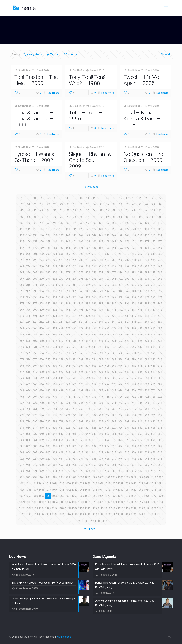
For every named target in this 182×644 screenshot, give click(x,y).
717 (101, 397)
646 (68, 378)
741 (114, 403)
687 (48, 390)
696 (107, 390)
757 (74, 409)
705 (22, 397)
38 (121, 204)
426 (68, 316)
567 (127, 353)
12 (94, 198)
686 (42, 390)
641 (35, 378)
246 (42, 266)
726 (160, 397)
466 (42, 328)
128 (134, 229)
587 (114, 359)
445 (48, 322)
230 (81, 260)
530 (28, 347)
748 (160, 403)
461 (153, 322)
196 (147, 248)
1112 (94, 508)
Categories (33, 54)
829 (114, 428)
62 (134, 210)
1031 (140, 484)
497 (101, 335)
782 (94, 415)
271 (61, 273)
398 (28, 310)
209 (88, 254)
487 (35, 335)
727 (22, 403)
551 (22, 353)
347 (127, 291)
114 (42, 229)
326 (134, 285)
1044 (81, 490)
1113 (101, 508)
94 (55, 223)
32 (81, 204)
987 (140, 471)
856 (147, 434)
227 (61, 260)
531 (35, 347)
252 (81, 266)
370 (134, 297)
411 (114, 310)
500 (121, 335)
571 (153, 353)
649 (88, 378)
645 (61, 378)
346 (121, 291)
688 (55, 390)
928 (42, 459)
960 (107, 465)
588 (121, 359)
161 (61, 241)
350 (147, 291)
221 (22, 260)
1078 (160, 496)
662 (28, 384)
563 (101, 353)
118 (68, 229)
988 (147, 471)
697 (114, 390)
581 (74, 359)
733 (61, 403)
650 (94, 378)
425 (61, 316)
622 (55, 372)
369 (127, 297)
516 (81, 341)
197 (153, 248)
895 (114, 446)
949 (35, 465)
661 (22, 384)
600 (55, 366)
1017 (48, 484)
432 (107, 316)
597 (35, 366)
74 (68, 217)
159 (48, 241)
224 (42, 260)
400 (42, 310)
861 (35, 440)
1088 (81, 502)
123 (101, 229)
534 (55, 347)
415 (140, 310)
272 (68, 273)
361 (74, 297)
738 (94, 403)
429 (88, 316)
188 (94, 248)
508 (28, 341)
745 (140, 403)
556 (55, 353)
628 (94, 372)
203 (48, 254)
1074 (134, 496)
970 (28, 471)
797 (48, 421)
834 (147, 428)
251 (74, 266)
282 (134, 273)
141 (74, 235)
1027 (114, 484)
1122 (160, 508)
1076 (147, 496)
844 (68, 434)
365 (101, 297)
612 (134, 366)
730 (42, 403)
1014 (28, 484)
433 (114, 316)
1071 (114, 496)
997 (61, 477)
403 (61, 310)
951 (48, 465)
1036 (28, 490)
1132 (81, 515)
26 (42, 204)
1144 (160, 515)
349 (140, 291)
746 (147, 403)
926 (28, 459)
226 (55, 260)
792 (160, 415)
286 (160, 273)
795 (35, 421)
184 (68, 248)
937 (101, 459)
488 (42, 335)
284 (147, 273)
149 (127, 235)
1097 (140, 502)
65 (153, 210)
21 (153, 198)
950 (42, 465)
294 (68, 279)
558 (68, 353)
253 (88, 266)
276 (94, 273)
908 (55, 453)
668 (68, 384)
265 (22, 273)
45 (22, 210)
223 (35, 260)
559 (74, 353)
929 (48, 459)
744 (134, 403)
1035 (22, 490)
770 (160, 409)
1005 (114, 477)
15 (114, 198)
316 (68, 285)
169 (114, 241)
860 (28, 440)
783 (101, 415)
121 (88, 229)
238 (134, 260)
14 (107, 198)
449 (74, 322)
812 (147, 421)
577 (48, 359)
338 (68, 291)
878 (147, 440)
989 (153, 471)
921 (140, 453)
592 (147, 359)
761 (101, 409)
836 (160, 428)
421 (35, 316)
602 (68, 366)
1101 (22, 508)
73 (61, 217)
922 (147, 453)
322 (107, 285)
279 (114, 273)
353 (22, 297)
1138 (121, 515)
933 (74, 459)
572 (160, 353)
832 (134, 428)
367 (114, 297)
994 (42, 477)
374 (160, 297)
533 (48, 347)
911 (74, 453)
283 (140, 273)
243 (22, 266)
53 (74, 210)
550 (160, 347)
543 (114, 347)
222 (28, 260)
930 (55, 459)
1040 (55, 490)
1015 (35, 484)
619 (35, 372)
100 (94, 223)
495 (88, 335)
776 (55, 415)
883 (35, 446)
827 (101, 428)
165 (88, 241)
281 (127, 273)
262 (147, 266)
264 (160, 266)
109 (153, 223)
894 (107, 446)
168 (107, 241)
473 (88, 328)
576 (42, 359)
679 (140, 384)
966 (147, 465)
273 (74, 273)
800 (68, 421)
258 (121, 266)
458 (134, 322)
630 (107, 372)
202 (42, 254)
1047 (101, 490)
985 (127, 471)
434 (121, 316)
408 (94, 310)
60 (121, 210)
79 (101, 217)
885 (48, 446)
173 (140, 241)
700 (134, 390)
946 (160, 459)
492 (68, 335)
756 (68, 409)
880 (160, 440)
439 (153, 316)
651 (101, 378)
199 (22, 254)
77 (88, 217)
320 (94, 285)
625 (74, 372)
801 (74, 421)
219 (153, 254)
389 (114, 304)
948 (28, 465)
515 (74, 341)
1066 (81, 496)
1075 (140, 496)
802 (81, 421)
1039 (48, 490)
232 (94, 260)
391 (127, 304)
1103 (35, 508)
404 (68, 310)
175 (153, 241)
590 (134, 359)
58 (107, 210)
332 (28, 291)
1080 (28, 502)
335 (48, 291)
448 (68, 322)
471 (74, 328)
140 (68, 235)
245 (35, 266)
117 (61, 229)
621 (48, 372)
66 (160, 210)
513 (61, 341)
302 (121, 279)
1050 (121, 490)
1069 (101, 496)
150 (134, 235)
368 (121, 297)
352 (160, 291)
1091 (101, 502)
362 (81, 297)
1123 (22, 515)
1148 (98, 521)
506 (160, 335)
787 (127, 415)
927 (35, 459)
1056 (160, 490)
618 (28, 372)
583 (88, 359)
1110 (81, 508)
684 (28, 390)
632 (121, 372)
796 (42, 421)
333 (35, 291)
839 (35, 434)
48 (42, 210)
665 (48, 384)
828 (107, 428)
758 (81, 409)
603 (74, 366)
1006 (121, 477)
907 (48, 453)
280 (121, 273)
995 (48, 477)
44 (160, 204)
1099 (153, 502)
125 (114, 229)
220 (160, 254)
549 (153, 347)
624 (68, 372)
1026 (107, 484)
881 (22, 446)
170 (121, 241)
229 (74, 260)
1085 (61, 502)
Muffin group (64, 637)
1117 (127, 508)
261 (140, 266)
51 (61, 210)
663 (35, 384)
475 (101, 328)
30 (68, 204)
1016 (42, 484)
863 (48, 440)
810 (134, 421)
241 (153, 260)
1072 (121, 496)
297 (88, 279)
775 (48, 415)
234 (107, 260)
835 (153, 428)
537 (74, 347)
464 (28, 328)
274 (81, 273)
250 (68, 266)
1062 (55, 496)
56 (94, 210)
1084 (55, 502)
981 (101, 471)
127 (127, 229)
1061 (48, 496)
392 (134, 304)
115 (48, 229)
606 (94, 366)
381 (61, 304)
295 (74, 279)
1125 (35, 515)
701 (140, 390)
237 (127, 260)
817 (35, 428)
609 (114, 366)
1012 (160, 477)
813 (153, 421)
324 (121, 285)
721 (127, 397)
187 (88, 248)
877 (140, 440)
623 (61, 372)
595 (22, 366)
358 (55, 297)
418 (160, 310)
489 (48, 335)
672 (94, 384)
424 (55, 316)
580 (68, 359)
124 (107, 229)
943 (140, 459)
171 (127, 241)
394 (147, 304)
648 (81, 378)
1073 (127, 496)
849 (101, 434)
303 (127, 279)
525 (140, 341)
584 (94, 359)
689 (61, 390)
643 (48, 378)
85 (140, 217)
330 (160, 285)
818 (42, 428)
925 (22, 459)
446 (55, 322)
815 (22, 428)
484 (160, 328)
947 (22, 465)
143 (88, 235)
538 (81, 347)
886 (55, 446)
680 (147, 384)
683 (22, 390)
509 (35, 341)
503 (140, 335)
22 (160, 198)
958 (94, 465)
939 (114, 459)
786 (121, 415)
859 (22, 440)
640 (28, 378)
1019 (61, 484)
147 (114, 235)
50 (55, 210)
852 (121, 434)
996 (55, 477)
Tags (53, 54)
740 (107, 403)
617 (22, 372)
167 (101, 241)
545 (127, 347)
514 (68, 341)
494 (81, 335)
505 (153, 335)
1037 (35, 490)
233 (101, 260)
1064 (68, 496)
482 (147, 328)
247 (48, 266)
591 (140, 359)
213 (114, 254)
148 (121, 235)
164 (81, 241)
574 (28, 359)
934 (81, 459)
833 (140, 428)
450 (81, 322)
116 (55, 229)
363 (88, 297)
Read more (53, 93)
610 (121, 366)
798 (55, 421)
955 (74, 465)
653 (114, 378)
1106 (55, 508)
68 (28, 217)
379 (48, 304)
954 (68, 465)
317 (74, 285)
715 (88, 397)
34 (94, 204)
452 (94, 322)
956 (81, 465)
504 (147, 335)
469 (61, 328)
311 (35, 285)
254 (94, 266)
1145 (78, 521)
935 (88, 459)
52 (68, 210)
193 (127, 248)
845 (74, 434)
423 (48, 316)
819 (48, 428)
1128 (55, 515)
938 (107, 459)
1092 (107, 502)
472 (81, 328)
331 (22, 291)
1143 (153, 515)
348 (134, 291)
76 (81, 217)
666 (55, 384)
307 (153, 279)
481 (140, 328)
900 (147, 446)
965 (140, 465)
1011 (153, 477)
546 (134, 347)
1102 (28, 508)
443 (35, 322)
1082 (42, 502)
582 (81, 359)
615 (153, 366)
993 (35, 477)
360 (68, 297)
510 (42, 341)
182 (55, 248)
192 (121, 248)
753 (48, 409)
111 (22, 229)
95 (61, 223)
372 (147, 297)
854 (134, 434)
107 (140, 223)
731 (48, 403)
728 (28, 403)
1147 (91, 521)
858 (160, 434)
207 (74, 254)
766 (134, 409)
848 (94, 434)
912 (81, 453)
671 (88, 384)
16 (121, 198)
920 (134, 453)
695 (101, 390)
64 (147, 210)
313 (48, 285)
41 (140, 204)
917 (114, 453)
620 (42, 372)
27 (48, 204)
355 (35, 297)
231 (88, 260)
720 (121, 397)
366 (107, 297)
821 (61, 428)
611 (127, 366)
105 (127, 223)
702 (147, 390)
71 (48, 217)
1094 (121, 502)
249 (61, 266)
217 (140, 254)
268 (42, 273)
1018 (55, 484)
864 (55, 440)
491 (61, 335)
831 (127, 428)
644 (55, 378)
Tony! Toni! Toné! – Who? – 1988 (90, 80)
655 (127, 378)
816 (28, 428)
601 (61, 366)
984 (121, 471)
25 (35, 204)
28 (55, 204)
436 (134, 316)
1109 (74, 508)
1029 (127, 484)
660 (160, 378)
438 (147, 316)
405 (74, 310)
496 (94, 335)
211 (101, 254)
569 (140, 353)
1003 (101, 477)
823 (74, 428)
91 (35, 223)
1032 (147, 484)
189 (101, 248)
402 (55, 310)
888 (68, 446)
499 (114, 335)
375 (22, 304)
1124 (28, 515)
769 (153, 409)
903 (22, 453)
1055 (153, 490)
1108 (68, 508)
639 (22, 378)
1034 (160, 484)
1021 (74, 484)
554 (42, 353)
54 (81, 210)
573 (22, 359)
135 (35, 235)
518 (94, 341)
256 (107, 266)
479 (127, 328)
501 (127, 335)
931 (61, 459)
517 (88, 341)
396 (160, 304)
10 (81, 198)
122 (94, 229)
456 (121, 322)
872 (107, 440)
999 (74, 477)
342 (94, 291)
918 (121, 453)
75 (74, 217)
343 (101, 291)
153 (153, 235)
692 (81, 390)
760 (94, 409)
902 (160, 446)
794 (28, 421)
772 (28, 415)
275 (88, 273)
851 (114, 434)
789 (140, 415)
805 (101, 421)
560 (81, 353)
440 (160, 316)
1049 (114, 490)
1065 (74, 496)
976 (68, 471)
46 (28, 210)
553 (35, 353)
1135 (101, 515)
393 (140, 304)
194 (134, 248)
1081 (35, 502)
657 (140, 378)
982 (107, 471)
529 (22, 347)
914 (94, 453)
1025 (101, 484)
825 (88, 428)
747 (153, 403)
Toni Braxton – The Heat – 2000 (36, 80)
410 (107, 310)
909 (61, 453)
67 (22, 217)
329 (153, 285)
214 (121, 254)
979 (88, 471)
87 (153, 217)
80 (107, 217)
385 (88, 304)
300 (107, 279)
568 (134, 353)
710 (55, 397)
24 (28, 204)
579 (61, 359)
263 (153, 266)
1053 (140, 490)
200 (28, 254)
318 (81, 285)
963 (127, 465)
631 (114, 372)
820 (55, 428)
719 (114, 397)
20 (147, 198)
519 (101, 341)
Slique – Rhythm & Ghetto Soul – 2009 (90, 160)
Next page (91, 528)
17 (127, 198)
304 (134, 279)
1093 (114, 502)
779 (74, 415)
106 (134, 223)
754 (55, 409)
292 (55, 279)
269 (48, 273)
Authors (70, 54)
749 (22, 409)
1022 (81, 484)
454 (107, 322)
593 (153, 359)
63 (140, 210)
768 (147, 409)
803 (88, 421)
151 (140, 235)
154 (160, 235)
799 (61, 421)
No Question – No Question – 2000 (144, 157)
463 (22, 328)
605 (88, 366)
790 (147, 415)
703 (153, 390)
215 (127, 254)
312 (42, 285)
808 (121, 421)
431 (101, 316)
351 (153, 291)
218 (147, 254)
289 (35, 279)
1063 (61, 496)
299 (101, 279)
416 (147, 310)
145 (101, 235)
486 (28, 335)
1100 (160, 502)
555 (48, 353)
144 (94, 235)
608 (107, 366)
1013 (22, 484)
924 (160, 453)
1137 (114, 515)
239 (140, 260)
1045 (88, 490)
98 (81, 223)
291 (48, 279)
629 (101, 372)
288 (28, 279)
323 (114, 285)
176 (160, 241)
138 (55, 235)
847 (88, 434)
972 (42, 471)
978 (81, 471)
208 (81, 254)
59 (114, 210)
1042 (68, 490)
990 (160, 471)
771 (22, 415)
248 (55, 266)
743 (127, 403)
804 (94, 421)
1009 (140, 477)
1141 (140, 515)
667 (61, 384)
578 (55, 359)
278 (107, 273)
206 (68, 254)
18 (134, 198)
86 (147, 217)
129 (140, 229)
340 (81, 291)
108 (147, 223)
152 (147, 235)
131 (153, 229)
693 (88, 390)
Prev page (91, 187)
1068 (94, 496)
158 (42, 241)
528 (160, 341)
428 (81, 316)
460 (147, 322)
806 (107, 421)
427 (74, 316)
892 (94, 446)
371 (140, 297)
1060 (42, 496)
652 (107, 378)
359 (61, 297)
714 (81, 397)
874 (121, 440)
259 (127, 266)
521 (114, 341)
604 (81, 366)
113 (35, 229)
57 (101, 210)
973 (48, 471)
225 (48, 260)
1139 (127, 515)
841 (48, 434)
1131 (74, 515)
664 (42, 384)
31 (74, 204)
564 (107, 353)
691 (74, 390)
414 (134, 310)
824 (81, 428)
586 (107, 359)
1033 (153, 484)
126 (121, 229)
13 (101, 198)
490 (55, 335)
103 (114, 223)
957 (88, 465)
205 (61, 254)
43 (153, 204)
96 (68, 223)
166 (94, 241)
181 (48, 248)
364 (94, 297)
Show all (164, 54)
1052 (134, 490)
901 (153, 446)
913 (88, 453)
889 (74, 446)
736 (81, 403)
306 (147, 279)
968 (160, 465)
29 (61, 204)
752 (42, 409)
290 (42, 279)
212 (107, 254)
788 (134, 415)
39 (127, 204)
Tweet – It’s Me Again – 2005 (141, 80)
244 (28, 266)
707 (35, 397)
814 (160, 421)
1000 (81, 477)
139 (61, 235)
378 (42, 304)
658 (147, 378)
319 (88, 285)
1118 (134, 508)
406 (81, 310)
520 (107, 341)
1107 (61, 508)
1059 (35, 496)
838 (28, 434)
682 (160, 384)
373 (153, 297)
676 (121, 384)
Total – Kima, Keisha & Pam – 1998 (142, 119)
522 (121, 341)
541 (101, 347)
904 (28, 453)
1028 (121, 484)
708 (42, 397)
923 (153, 453)
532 (42, 347)
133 (22, 235)
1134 (94, 515)
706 (28, 397)
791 (153, 415)
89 (22, 223)
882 (28, 446)
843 (61, 434)
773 (35, 415)
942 (134, 459)
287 (22, 279)
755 (61, 409)
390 (121, 304)
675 (114, 384)
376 (28, 304)
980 (94, 471)
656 (134, 378)
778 (68, 415)
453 (101, 322)
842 (55, 434)
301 (114, 279)
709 (48, 397)
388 (107, 304)
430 (94, 316)
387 (101, 304)
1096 (134, 502)
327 (140, 285)
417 (153, 310)
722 (134, 397)
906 (42, 453)
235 (114, 260)
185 (74, 248)
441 (22, 322)
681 (153, 384)
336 (55, 291)
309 (22, 285)
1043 (74, 490)
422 (42, 316)
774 (42, 415)
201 (35, 254)
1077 (153, 496)
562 (94, 353)
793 (22, 421)
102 (107, 223)
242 (160, 260)
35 (101, 204)
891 (88, 446)
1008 (134, 477)
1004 (107, 477)
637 (153, 372)
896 (121, 446)
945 (153, 459)
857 (153, 434)
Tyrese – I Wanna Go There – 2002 (34, 157)
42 (147, 204)
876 (134, 440)
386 (94, 304)
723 (140, 397)
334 (42, 291)
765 (127, 409)
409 (101, 310)
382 (68, 304)
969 (22, 471)
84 (134, 217)
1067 (88, 496)
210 (94, 254)
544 (121, 347)
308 (160, 279)
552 (28, 353)
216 (134, 254)
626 (81, 372)
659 (153, 378)
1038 (42, 490)
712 (68, 397)
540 (94, 347)
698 (121, 390)
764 (121, 409)
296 (81, 279)
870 (94, 440)
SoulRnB (23, 70)
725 (153, 397)
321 (101, 285)
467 (48, 328)
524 (134, 341)
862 (42, 440)
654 (121, 378)
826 (94, 428)
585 (101, 359)
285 (153, 273)
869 (88, 440)
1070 (107, 496)
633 (127, 372)
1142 (147, 515)
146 (107, 235)
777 (61, 415)
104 (121, 223)
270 (55, 273)
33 (88, 204)
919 (127, 453)
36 (107, 204)
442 (28, 322)
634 (134, 372)
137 (48, 235)
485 (22, 335)
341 (88, 291)
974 (55, 471)
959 (101, 465)
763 (114, 409)
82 (121, 217)
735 (74, 403)
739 (101, 403)
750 (28, 409)
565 (114, 353)
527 (153, 341)
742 (121, 403)
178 (28, 248)
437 (140, 316)
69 (35, 217)
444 (42, 322)
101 (101, 223)
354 (28, 297)
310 (28, 285)
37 (114, 204)
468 (55, 328)
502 (134, 335)
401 (48, 310)
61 (127, 210)
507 (22, 341)
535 (61, 347)
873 (114, 440)
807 (114, 421)
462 (160, 322)
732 (55, 403)
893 (101, 446)
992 (28, 477)
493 (74, 335)
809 (127, 421)
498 (107, 335)
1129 (61, 515)
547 (140, 347)
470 (68, 328)
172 (134, 241)
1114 (107, 508)
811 (140, 421)
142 (81, 235)
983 (114, 471)
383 (74, 304)
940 (121, 459)
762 (107, 409)
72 (55, 217)
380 (55, 304)
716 (94, 397)
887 (61, 446)
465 (35, 328)
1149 (104, 521)
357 (48, 297)
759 (88, 409)
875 (127, 440)
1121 (153, 508)
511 (48, 341)
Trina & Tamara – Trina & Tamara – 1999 (34, 119)
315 (61, 285)
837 (22, 434)
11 (88, 198)
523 (127, 341)
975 (61, 471)
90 (28, 223)
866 (68, 440)
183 (61, 248)
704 (160, 390)
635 (140, 372)
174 (147, 241)
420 (28, 316)
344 (107, 291)
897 (127, 446)
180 (42, 248)
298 (94, 279)
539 (88, 347)
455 (114, 322)
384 (81, 304)
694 (94, 390)
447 (61, 322)
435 (127, 316)
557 (61, 353)
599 (48, 366)
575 (35, 359)
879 (153, 440)
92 (42, 223)
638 (160, 372)
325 (127, 285)
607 (101, 366)
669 (74, 384)
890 (81, 446)
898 (134, 446)
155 (22, 241)
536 (68, 347)
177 (22, 248)
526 (147, 341)
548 (147, 347)
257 (114, 266)
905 (35, 453)
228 (68, 260)
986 (134, 471)
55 (88, 210)
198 (160, 248)
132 (160, 229)
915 (101, 453)
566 (121, 353)
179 (35, 248)
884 (42, 446)
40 (134, 204)
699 (127, 390)
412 (121, 310)
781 (88, 415)
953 (61, 465)
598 (42, 366)
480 (134, 328)
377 (35, 304)
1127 (48, 515)
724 (147, 397)
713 (74, 397)
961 (114, 465)
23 (22, 204)
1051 (127, 490)
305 (140, 279)
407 (88, 310)
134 (28, 235)
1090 (94, 502)
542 (107, 347)
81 (114, 217)
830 (121, 428)
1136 (107, 515)
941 (127, 459)
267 (35, 273)
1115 (114, 508)
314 (55, 285)
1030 (134, 484)
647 (74, 378)
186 (81, 248)
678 (134, 384)
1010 (147, 477)
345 (114, 291)
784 (107, 415)
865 (61, 440)
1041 (61, 490)
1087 (74, 502)
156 (28, 241)
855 (140, 434)
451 (88, 322)
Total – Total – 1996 (86, 116)
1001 (88, 477)
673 (101, 384)
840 (42, 434)
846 (81, 434)
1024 (94, 484)
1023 (88, 484)
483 (153, 328)
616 (160, 366)
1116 (121, 508)
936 (94, 459)
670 (81, 384)
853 (127, 434)
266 (28, 273)
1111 (88, 508)
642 (42, 378)
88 (160, 217)
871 (101, 440)
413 (127, 310)
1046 (94, 490)
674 (107, 384)
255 (101, 266)
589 (127, 359)
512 (55, 341)
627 (88, 372)
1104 (42, 508)
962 (121, 465)
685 (35, 390)
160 (55, 241)
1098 (147, 502)
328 (147, 285)
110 (160, 223)
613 (140, 366)
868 (81, 440)
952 (55, 465)
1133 (88, 515)
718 (107, 397)
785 (114, 415)
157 (35, 241)
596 (28, 366)
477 (114, 328)
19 (140, 198)
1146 (84, 521)
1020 (68, 484)
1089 (88, 502)
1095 (127, 502)
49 (48, 210)
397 (22, 310)
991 (22, 477)
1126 (42, 515)
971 (35, 471)
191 (114, 248)
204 (55, 254)
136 (42, 235)
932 (68, 459)
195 (140, 248)
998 (68, 477)
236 (121, 260)
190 (107, 248)
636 (147, 372)
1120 (147, 508)
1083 (48, 502)
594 (160, 359)
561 (88, 353)
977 (74, 471)
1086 (68, 502)
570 (147, 353)
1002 (94, 477)
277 (101, 273)
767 (140, 409)
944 (147, 459)
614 (147, 366)
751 (35, 409)
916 (107, 453)
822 (68, 428)
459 (140, 322)
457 (127, 322)
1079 (22, 502)
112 (28, 229)
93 (48, 223)
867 (74, 440)
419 (22, 316)
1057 (22, 496)
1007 (127, 477)
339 (74, 291)
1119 (140, 508)
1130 (68, 515)
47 (35, 210)
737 (88, 403)
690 (68, 390)
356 (42, 297)
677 (127, 384)
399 (35, 310)
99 (88, 223)
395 (153, 304)
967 (153, 465)
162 (68, 241)
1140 (134, 515)
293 (61, 279)
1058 (28, 496)
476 (107, 328)
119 (74, 229)
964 (134, 465)
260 (134, 266)
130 (147, 229)
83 (127, 217)
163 (74, 241)
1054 (147, 490)
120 (81, 229)
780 (81, 415)
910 (68, 453)
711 (61, 397)
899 (140, 446)
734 (68, 403)
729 (35, 403)
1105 (48, 508)
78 (94, 217)
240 (147, 260)
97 (74, 223)
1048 (107, 490)
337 (61, 291)
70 (42, 217)
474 (94, 328)
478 (121, 328)
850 (107, 434)
